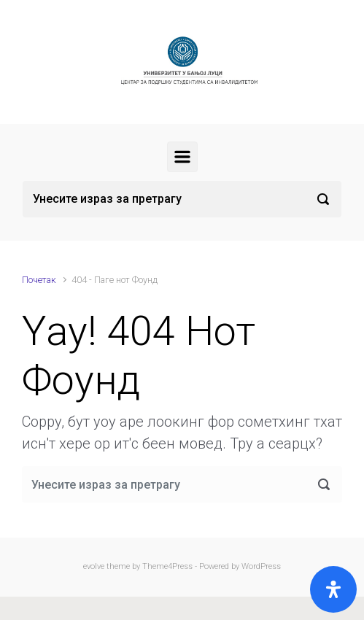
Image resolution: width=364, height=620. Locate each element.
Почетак (39, 280)
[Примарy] (182, 157)
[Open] (333, 589)
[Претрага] (182, 199)
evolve (94, 566)
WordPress (261, 566)
